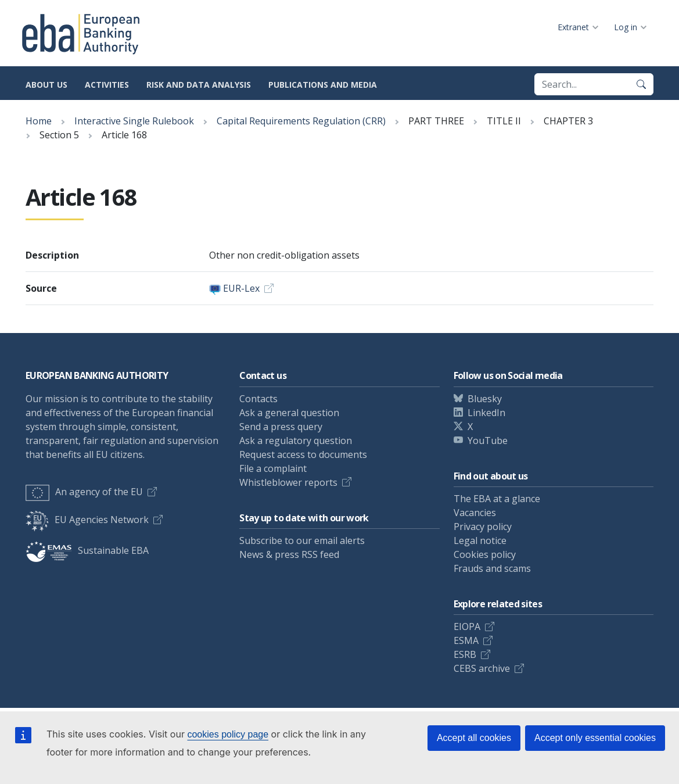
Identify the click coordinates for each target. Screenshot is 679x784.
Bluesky (485, 399)
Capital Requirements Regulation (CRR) (301, 121)
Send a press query (281, 427)
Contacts (258, 399)
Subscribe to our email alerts (302, 540)
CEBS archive (482, 668)
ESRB (465, 654)
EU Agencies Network (87, 520)
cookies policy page (228, 734)
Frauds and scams (492, 568)
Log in (626, 27)
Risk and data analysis (199, 85)
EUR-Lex (241, 288)
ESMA (466, 640)
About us (46, 85)
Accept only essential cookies (595, 738)
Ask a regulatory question (296, 441)
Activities (107, 85)
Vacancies (475, 513)
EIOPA (467, 627)
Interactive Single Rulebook (134, 121)
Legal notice (480, 540)
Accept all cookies (474, 738)
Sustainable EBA (87, 550)
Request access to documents (303, 454)
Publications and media (323, 85)
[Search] (641, 84)
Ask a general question (289, 413)
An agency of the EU (84, 492)
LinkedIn (486, 413)
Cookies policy (485, 554)
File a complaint (273, 468)
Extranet (573, 27)
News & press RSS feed (289, 554)
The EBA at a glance (497, 499)
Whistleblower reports (288, 482)
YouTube (488, 441)
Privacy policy (483, 527)
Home (39, 121)
